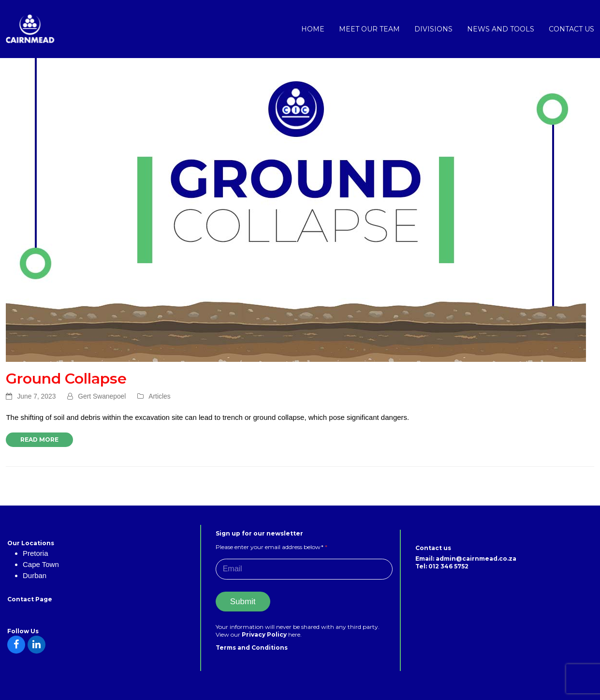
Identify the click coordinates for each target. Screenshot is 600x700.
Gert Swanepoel (102, 396)
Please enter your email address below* (271, 547)
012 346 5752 (448, 566)
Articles (159, 396)
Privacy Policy (265, 634)
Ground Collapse (66, 379)
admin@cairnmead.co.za (476, 559)
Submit (243, 602)
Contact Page (30, 599)
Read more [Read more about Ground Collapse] (39, 439)
